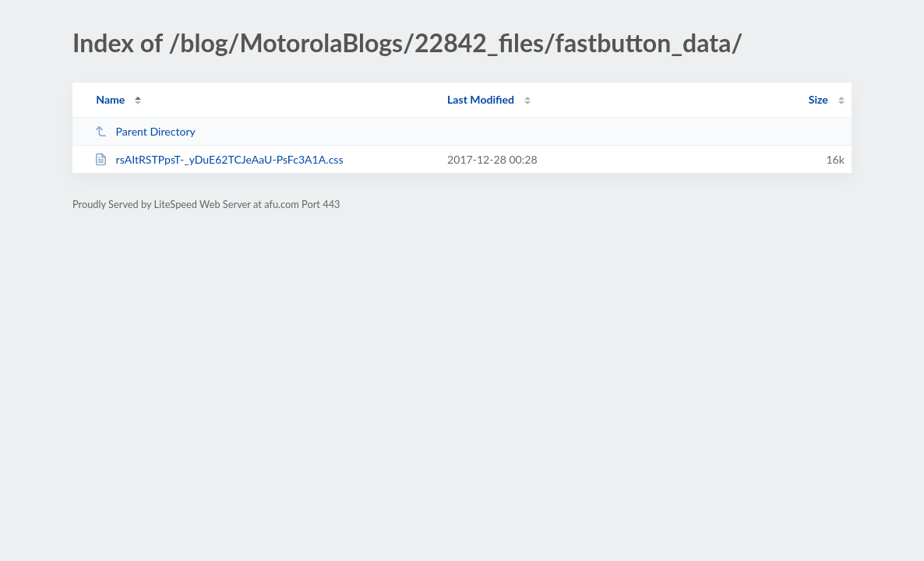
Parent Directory (145, 131)
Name (110, 99)
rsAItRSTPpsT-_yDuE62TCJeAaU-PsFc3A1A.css (219, 159)
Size (818, 99)
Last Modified (481, 99)
